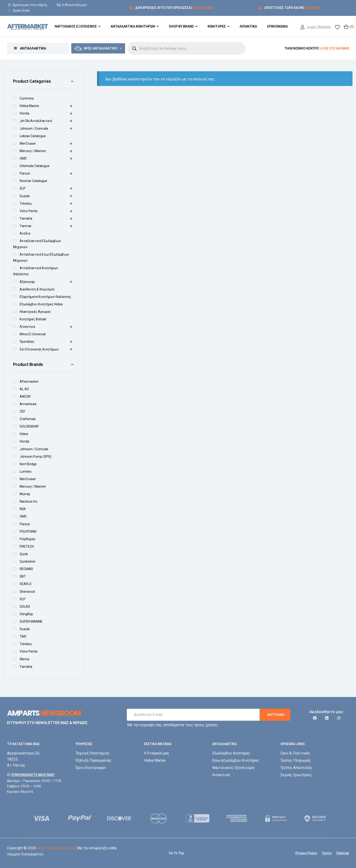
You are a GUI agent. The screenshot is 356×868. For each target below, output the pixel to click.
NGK (23, 509)
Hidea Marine (29, 106)
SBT (23, 576)
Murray (25, 494)
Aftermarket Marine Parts (56, 848)
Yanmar (26, 226)
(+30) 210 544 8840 (335, 48)
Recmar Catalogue (33, 181)
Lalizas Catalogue (33, 136)
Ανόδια (25, 233)
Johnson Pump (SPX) (36, 457)
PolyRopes (27, 539)
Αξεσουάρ (27, 282)
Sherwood (27, 592)
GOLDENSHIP (29, 426)
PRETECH (27, 547)
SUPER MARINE (31, 622)
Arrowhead (28, 404)
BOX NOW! (313, 8)
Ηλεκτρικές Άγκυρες (35, 312)
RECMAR (26, 569)
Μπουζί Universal (33, 334)
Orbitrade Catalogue (35, 166)
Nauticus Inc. (29, 501)
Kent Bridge (28, 464)
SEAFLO (26, 584)
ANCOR (25, 396)
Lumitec (26, 472)
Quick (24, 554)
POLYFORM (28, 532)
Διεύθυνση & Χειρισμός (37, 289)
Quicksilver (28, 561)
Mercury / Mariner (33, 151)
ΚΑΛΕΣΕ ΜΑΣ (204, 8)
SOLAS (25, 607)
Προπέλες (27, 342)
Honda (24, 113)
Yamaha (26, 218)
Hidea (24, 434)
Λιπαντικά (27, 327)
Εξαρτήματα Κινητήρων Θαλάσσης (45, 297)
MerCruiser (28, 143)
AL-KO (24, 389)
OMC (23, 158)
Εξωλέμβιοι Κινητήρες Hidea (41, 304)
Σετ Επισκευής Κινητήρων (39, 349)
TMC (23, 636)
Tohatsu (26, 204)
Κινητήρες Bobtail (33, 319)
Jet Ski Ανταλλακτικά (36, 121)
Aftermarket (29, 382)
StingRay (26, 614)
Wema (24, 659)
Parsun (25, 173)
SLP (23, 188)
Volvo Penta (29, 211)
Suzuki (25, 196)
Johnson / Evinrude (34, 129)
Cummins (27, 98)
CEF (22, 411)
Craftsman (28, 419)
